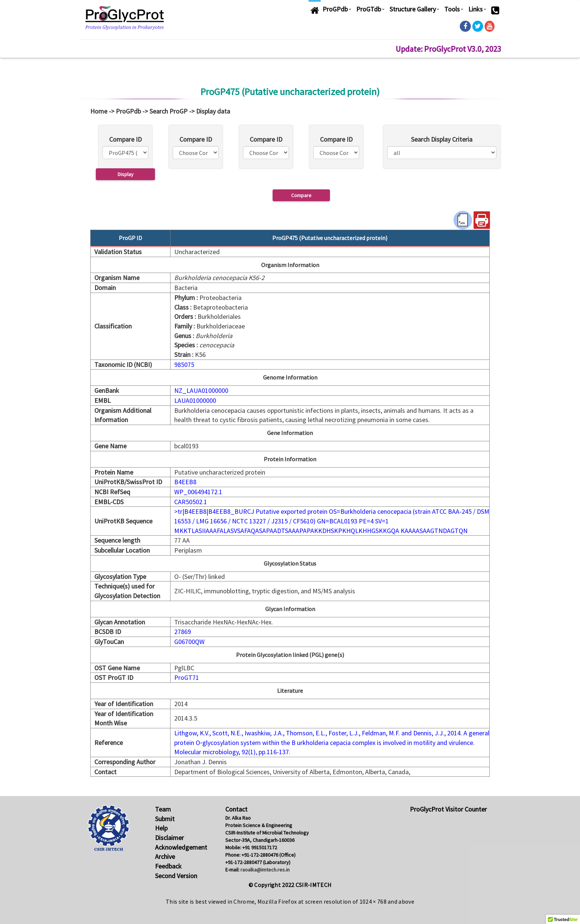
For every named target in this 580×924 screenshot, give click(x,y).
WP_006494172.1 (198, 492)
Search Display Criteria (442, 139)
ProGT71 (187, 677)
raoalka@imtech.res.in (265, 870)
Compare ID (125, 139)
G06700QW (189, 642)
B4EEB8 (185, 482)
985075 (184, 365)
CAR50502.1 (191, 502)
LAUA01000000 (195, 400)
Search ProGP (168, 111)
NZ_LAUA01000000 (201, 390)
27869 (183, 632)
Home (99, 111)
